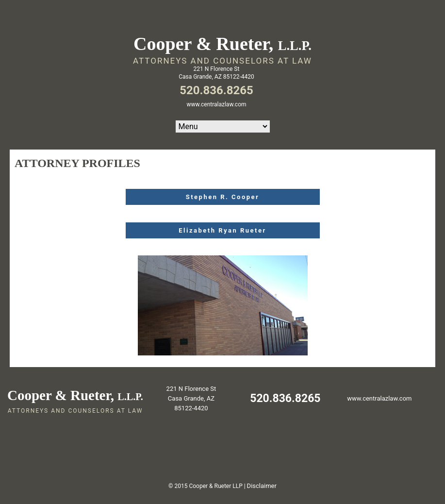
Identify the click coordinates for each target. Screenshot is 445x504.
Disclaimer (262, 486)
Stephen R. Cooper (223, 197)
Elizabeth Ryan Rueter (222, 230)
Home (223, 126)
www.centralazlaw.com (217, 104)
